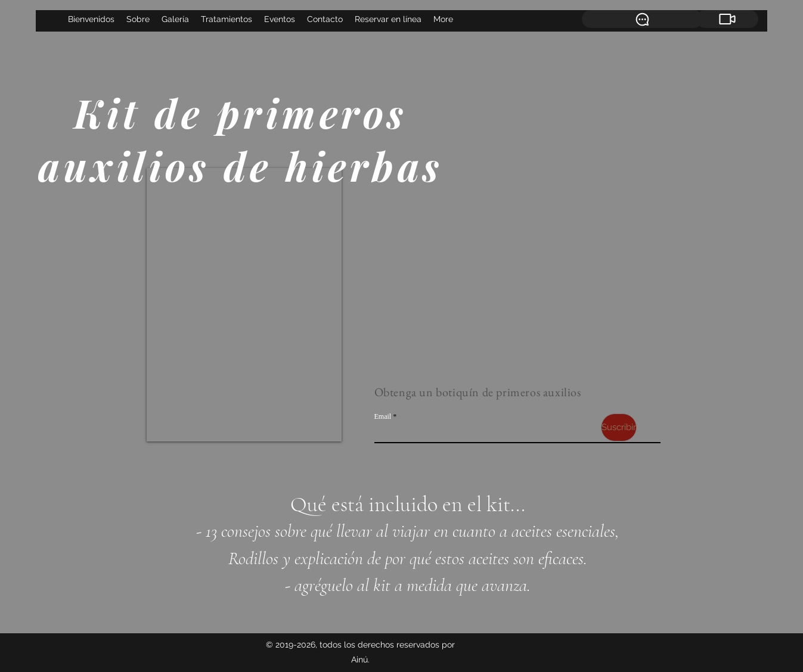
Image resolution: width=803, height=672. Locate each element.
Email (383, 416)
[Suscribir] (619, 427)
